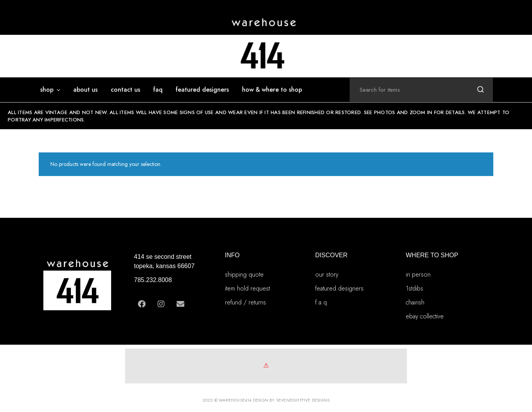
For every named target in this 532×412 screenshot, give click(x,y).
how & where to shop (272, 90)
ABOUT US (85, 90)
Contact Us (125, 90)
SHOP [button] (51, 90)
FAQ (158, 90)
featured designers (202, 90)
